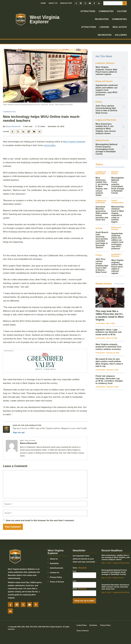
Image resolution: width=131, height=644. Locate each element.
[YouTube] (90, 3)
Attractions (88, 11)
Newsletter (66, 3)
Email (80, 589)
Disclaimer (93, 625)
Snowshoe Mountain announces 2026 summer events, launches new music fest (102, 213)
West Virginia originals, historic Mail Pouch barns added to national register (106, 71)
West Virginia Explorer (45, 20)
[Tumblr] (94, 3)
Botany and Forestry (104, 81)
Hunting (99, 228)
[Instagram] (81, 3)
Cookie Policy (81, 625)
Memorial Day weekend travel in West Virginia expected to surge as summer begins (118, 214)
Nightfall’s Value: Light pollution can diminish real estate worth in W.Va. (108, 332)
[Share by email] (34, 132)
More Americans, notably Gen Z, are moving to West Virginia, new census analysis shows (106, 129)
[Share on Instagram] (29, 132)
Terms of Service (57, 582)
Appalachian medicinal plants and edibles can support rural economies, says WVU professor (107, 90)
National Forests (102, 140)
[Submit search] (125, 3)
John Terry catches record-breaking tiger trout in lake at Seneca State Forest (106, 109)
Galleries (121, 35)
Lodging (104, 27)
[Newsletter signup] (6, 429)
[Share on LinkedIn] (23, 132)
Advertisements (57, 568)
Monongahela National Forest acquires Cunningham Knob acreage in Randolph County (106, 149)
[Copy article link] (40, 132)
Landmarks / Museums (105, 63)
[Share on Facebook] (13, 132)
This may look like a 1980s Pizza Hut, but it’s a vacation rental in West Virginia (109, 315)
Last (74, 581)
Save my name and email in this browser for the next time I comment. (40, 520)
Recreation (102, 19)
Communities (106, 11)
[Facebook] (76, 3)
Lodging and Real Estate (106, 120)
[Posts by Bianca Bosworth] (12, 446)
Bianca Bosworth (13, 126)
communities (49, 145)
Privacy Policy (56, 577)
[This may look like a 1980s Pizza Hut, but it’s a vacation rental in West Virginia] (110, 298)
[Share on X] (18, 132)
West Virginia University (74, 142)
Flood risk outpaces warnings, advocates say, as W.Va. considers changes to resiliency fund (109, 380)
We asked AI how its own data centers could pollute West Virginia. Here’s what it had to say (109, 363)
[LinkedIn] (99, 3)
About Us (53, 3)
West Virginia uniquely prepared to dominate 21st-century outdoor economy (109, 347)
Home (43, 3)
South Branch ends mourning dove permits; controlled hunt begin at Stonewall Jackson (102, 240)
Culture (122, 11)
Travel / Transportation (117, 202)
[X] (85, 3)
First (74, 571)
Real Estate (120, 27)
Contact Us (55, 573)
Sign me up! (19, 432)
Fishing (99, 102)
